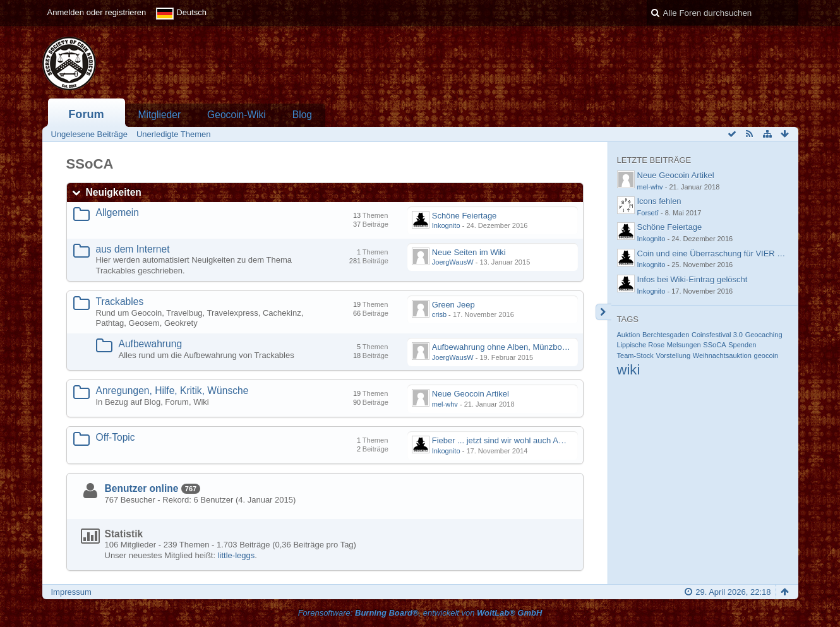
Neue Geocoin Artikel (471, 394)
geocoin (766, 355)
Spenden (742, 345)
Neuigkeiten (114, 192)
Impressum (71, 592)
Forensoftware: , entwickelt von (420, 613)
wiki (629, 370)
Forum (86, 114)
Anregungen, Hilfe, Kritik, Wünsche (172, 391)
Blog (302, 115)
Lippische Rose (641, 345)
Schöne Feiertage (465, 216)
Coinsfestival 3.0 (717, 335)
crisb (439, 314)
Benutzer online (142, 488)
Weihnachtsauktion (722, 355)
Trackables (120, 302)
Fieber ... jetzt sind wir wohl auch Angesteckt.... (517, 440)
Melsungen (684, 345)
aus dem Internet (133, 249)
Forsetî (648, 213)
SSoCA (714, 345)
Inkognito (446, 225)
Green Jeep (453, 305)
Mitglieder (160, 115)
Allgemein (117, 212)
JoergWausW (453, 262)
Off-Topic (116, 437)
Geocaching (764, 335)
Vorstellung (673, 355)
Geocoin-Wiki (237, 115)
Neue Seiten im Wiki (469, 252)
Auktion (629, 335)
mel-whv (445, 404)
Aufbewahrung (151, 344)
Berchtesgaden (666, 335)
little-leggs (237, 555)
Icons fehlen (659, 201)
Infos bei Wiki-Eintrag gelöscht (693, 279)
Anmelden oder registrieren (97, 12)
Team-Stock (635, 355)
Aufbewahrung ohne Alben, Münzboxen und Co (518, 347)
